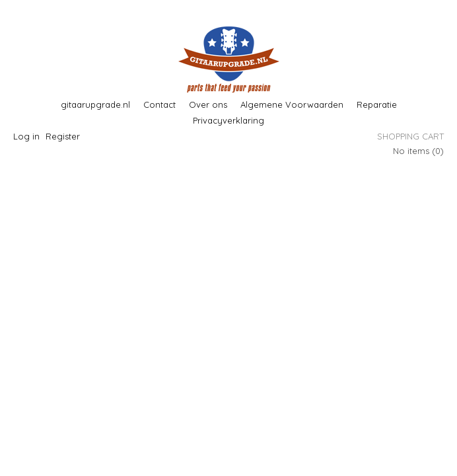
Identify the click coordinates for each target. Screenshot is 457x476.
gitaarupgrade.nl (95, 104)
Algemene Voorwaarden (292, 104)
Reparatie (377, 104)
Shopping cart (410, 136)
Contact (159, 104)
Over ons (208, 104)
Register (63, 136)
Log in (26, 136)
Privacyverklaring (228, 120)
